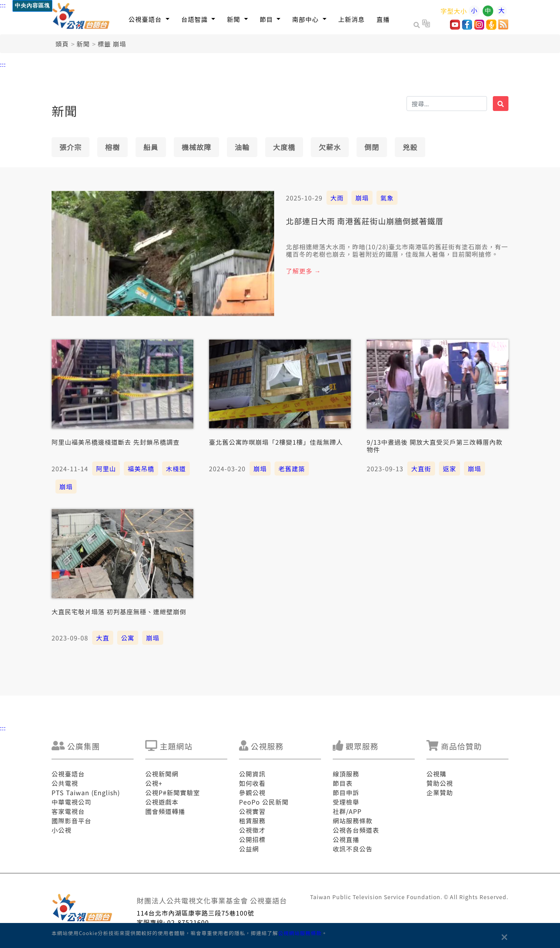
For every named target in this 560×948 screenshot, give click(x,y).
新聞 (83, 44)
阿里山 (106, 469)
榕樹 (112, 147)
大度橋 (284, 147)
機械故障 (196, 147)
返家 (449, 469)
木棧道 (176, 469)
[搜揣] (447, 104)
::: (3, 5)
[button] (149, 19)
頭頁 (62, 44)
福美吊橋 (141, 469)
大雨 (337, 198)
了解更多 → (303, 271)
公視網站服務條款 (300, 933)
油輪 (242, 147)
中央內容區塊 (32, 6)
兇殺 (410, 147)
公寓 (128, 638)
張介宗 (70, 147)
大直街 (421, 469)
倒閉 (372, 147)
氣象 (387, 198)
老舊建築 (292, 469)
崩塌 (362, 198)
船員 (151, 147)
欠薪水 (330, 147)
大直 (103, 638)
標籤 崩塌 (112, 44)
